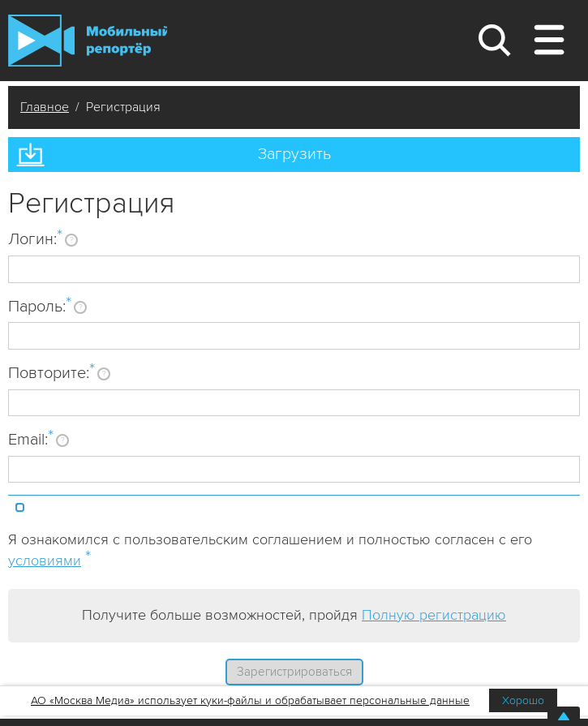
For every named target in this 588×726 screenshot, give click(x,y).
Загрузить (294, 154)
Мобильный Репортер (88, 41)
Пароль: (40, 306)
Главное (45, 107)
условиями (45, 561)
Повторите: (52, 372)
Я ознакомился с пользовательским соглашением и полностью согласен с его (270, 550)
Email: (31, 439)
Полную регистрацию (434, 615)
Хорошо (523, 700)
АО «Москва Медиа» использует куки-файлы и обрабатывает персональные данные (250, 700)
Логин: (35, 238)
